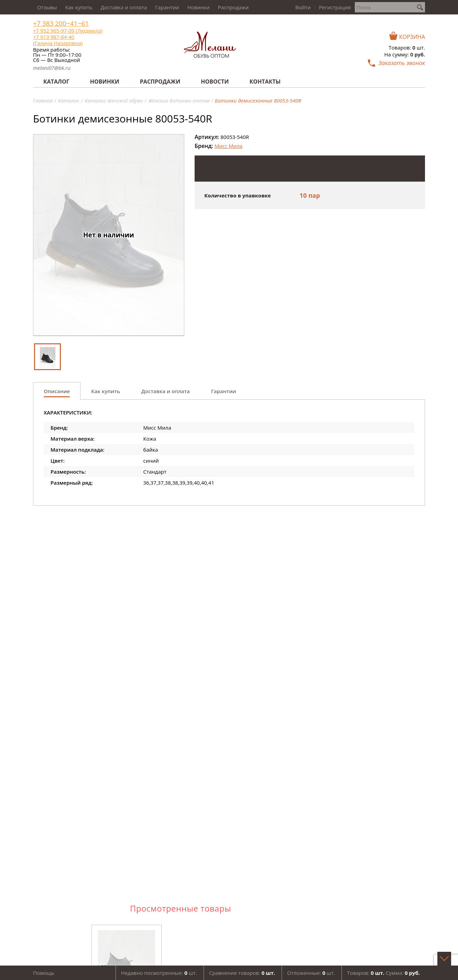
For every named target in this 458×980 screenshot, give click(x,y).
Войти (303, 7)
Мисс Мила (228, 146)
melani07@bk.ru (52, 68)
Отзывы (47, 7)
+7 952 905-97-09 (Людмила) (68, 31)
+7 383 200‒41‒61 (61, 24)
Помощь (44, 973)
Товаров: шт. (407, 47)
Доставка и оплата (124, 7)
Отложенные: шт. (311, 973)
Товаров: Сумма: (383, 973)
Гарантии (167, 7)
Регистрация (335, 7)
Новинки (199, 7)
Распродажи (233, 7)
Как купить (79, 7)
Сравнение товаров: (242, 973)
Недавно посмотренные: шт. (159, 973)
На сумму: (405, 54)
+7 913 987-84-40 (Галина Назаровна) (58, 40)
